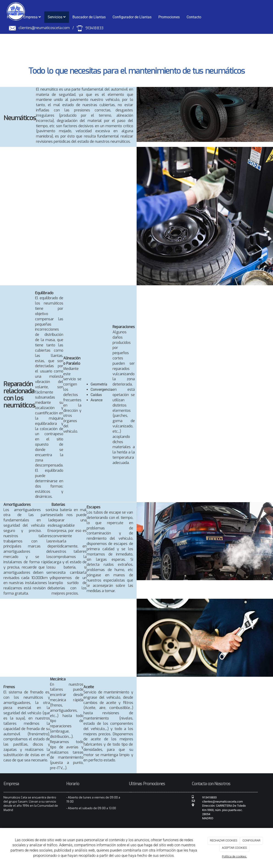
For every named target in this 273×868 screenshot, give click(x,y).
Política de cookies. (234, 856)
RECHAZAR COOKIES (224, 840)
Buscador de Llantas (89, 17)
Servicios (57, 17)
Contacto (194, 17)
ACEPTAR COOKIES (234, 848)
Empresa (32, 17)
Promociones (169, 17)
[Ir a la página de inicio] (14, 6)
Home (12, 17)
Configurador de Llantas (132, 17)
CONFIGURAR (251, 840)
